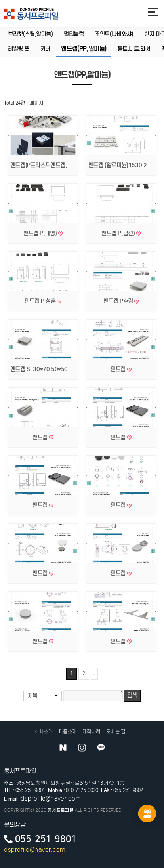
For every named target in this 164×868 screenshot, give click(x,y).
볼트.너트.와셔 (134, 49)
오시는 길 (116, 732)
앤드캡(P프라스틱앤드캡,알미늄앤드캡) (55, 165)
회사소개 (44, 732)
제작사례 (92, 732)
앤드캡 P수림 (119, 301)
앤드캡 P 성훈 (41, 301)
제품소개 (67, 732)
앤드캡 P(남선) (119, 233)
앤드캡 (119, 369)
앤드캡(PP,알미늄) (84, 49)
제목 (33, 696)
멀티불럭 (74, 34)
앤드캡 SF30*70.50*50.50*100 (51, 369)
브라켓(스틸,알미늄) (31, 34)
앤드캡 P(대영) (41, 233)
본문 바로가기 (0, 0)
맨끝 (94, 674)
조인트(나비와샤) (114, 34)
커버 (45, 49)
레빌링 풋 (19, 49)
